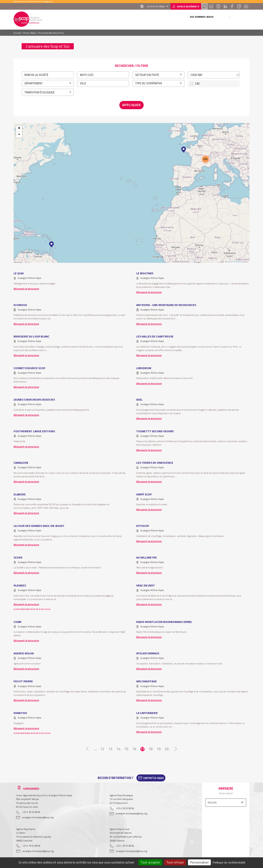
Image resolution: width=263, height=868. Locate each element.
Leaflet (228, 260)
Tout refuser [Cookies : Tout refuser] (175, 862)
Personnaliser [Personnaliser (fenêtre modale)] (199, 862)
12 (102, 747)
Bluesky (211, 6)
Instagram (239, 6)
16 (134, 747)
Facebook (232, 6)
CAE (197, 83)
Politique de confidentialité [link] (229, 862)
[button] (51, 243)
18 (151, 747)
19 (159, 747)
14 (118, 747)
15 (126, 747)
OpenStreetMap (237, 260)
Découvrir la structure (26, 287)
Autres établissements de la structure (32, 607)
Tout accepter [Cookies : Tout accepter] (150, 862)
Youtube (246, 6)
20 (167, 747)
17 (142, 747)
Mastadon (218, 6)
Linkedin (225, 6)
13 (110, 747)
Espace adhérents (188, 6)
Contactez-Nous (153, 776)
